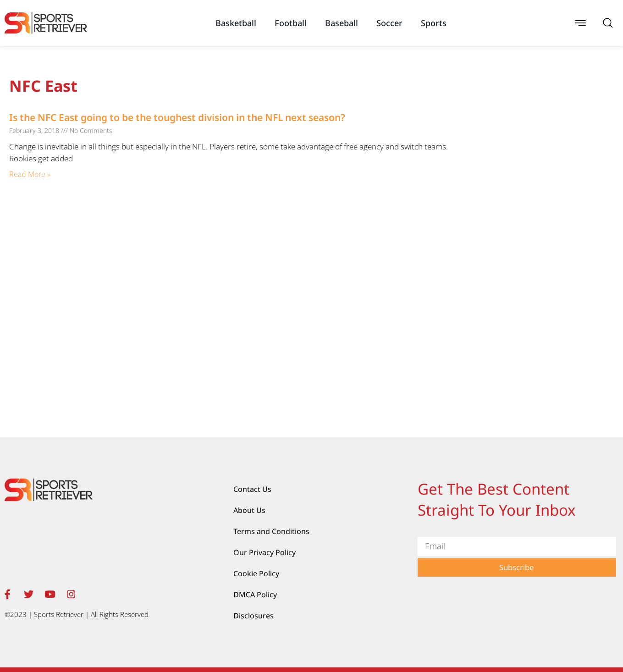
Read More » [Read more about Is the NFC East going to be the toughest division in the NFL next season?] (30, 174)
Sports (434, 23)
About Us (249, 510)
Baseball (342, 23)
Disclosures (254, 616)
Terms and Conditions (271, 531)
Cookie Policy (256, 573)
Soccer (389, 23)
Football (291, 23)
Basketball (236, 23)
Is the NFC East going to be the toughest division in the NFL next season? (177, 117)
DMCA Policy (255, 595)
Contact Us (252, 489)
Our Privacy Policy (265, 552)
